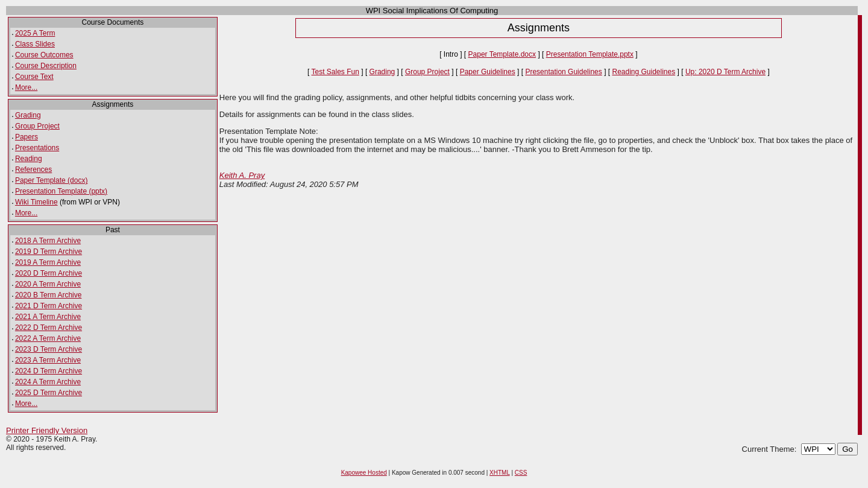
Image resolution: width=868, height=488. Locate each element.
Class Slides (35, 44)
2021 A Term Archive (48, 317)
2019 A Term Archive (48, 262)
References (33, 170)
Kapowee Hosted (364, 473)
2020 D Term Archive (49, 273)
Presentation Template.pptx (590, 54)
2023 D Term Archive (49, 349)
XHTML (500, 473)
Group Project (37, 126)
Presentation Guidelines (563, 72)
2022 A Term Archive (48, 338)
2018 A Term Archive (48, 241)
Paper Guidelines (488, 72)
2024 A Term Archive (48, 382)
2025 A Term (35, 33)
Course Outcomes (44, 55)
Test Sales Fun (335, 72)
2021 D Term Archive (49, 306)
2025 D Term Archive (49, 393)
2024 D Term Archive (49, 371)
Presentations (37, 148)
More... (26, 87)
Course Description (46, 66)
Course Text (34, 77)
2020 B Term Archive (49, 295)
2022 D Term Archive (49, 328)
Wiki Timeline (36, 202)
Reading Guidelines (643, 72)
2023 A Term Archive (48, 360)
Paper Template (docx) (52, 180)
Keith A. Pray (242, 175)
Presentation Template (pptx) (61, 191)
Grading (28, 115)
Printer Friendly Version (47, 430)
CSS (521, 473)
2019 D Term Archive (49, 252)
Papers (27, 137)
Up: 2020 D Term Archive (725, 72)
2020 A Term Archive (48, 284)
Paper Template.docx (502, 54)
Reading (29, 159)
